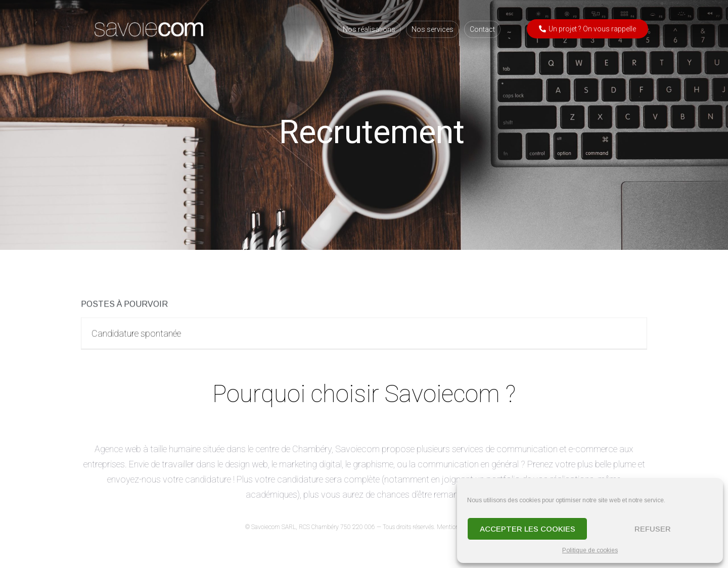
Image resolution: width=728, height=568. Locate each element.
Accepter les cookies (528, 529)
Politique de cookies (590, 550)
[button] (587, 29)
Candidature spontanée (136, 337)
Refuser (653, 529)
